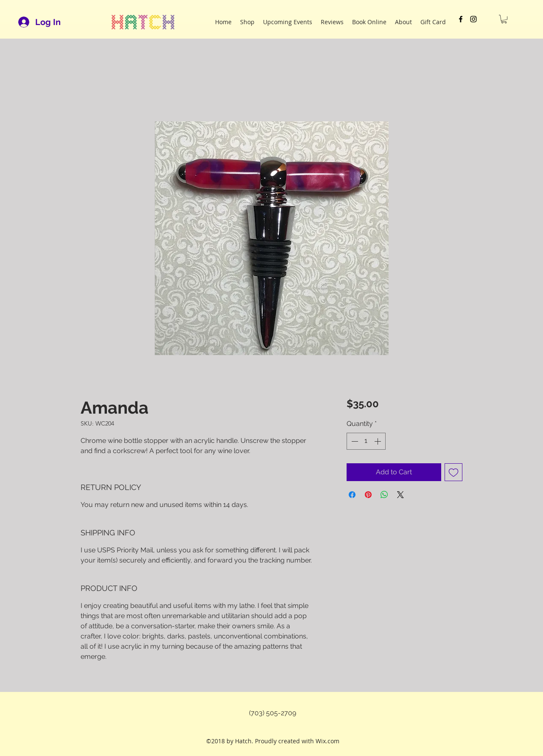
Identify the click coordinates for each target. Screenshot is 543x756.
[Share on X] (400, 495)
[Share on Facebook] (352, 495)
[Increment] (378, 441)
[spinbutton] (366, 441)
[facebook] (461, 19)
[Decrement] (354, 441)
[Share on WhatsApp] (384, 495)
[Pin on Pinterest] (368, 495)
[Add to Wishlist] (453, 472)
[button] (504, 19)
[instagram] (473, 19)
